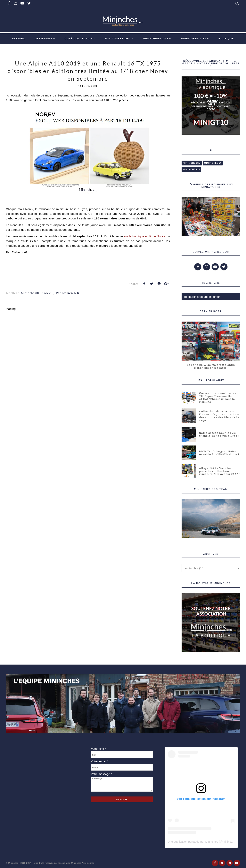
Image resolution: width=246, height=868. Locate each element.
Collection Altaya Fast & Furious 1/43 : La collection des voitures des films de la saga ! (219, 416)
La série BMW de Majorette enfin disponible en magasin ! (211, 366)
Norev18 (47, 293)
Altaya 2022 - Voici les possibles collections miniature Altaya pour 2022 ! (219, 471)
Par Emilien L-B (67, 293)
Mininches (13, 863)
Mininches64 (192, 163)
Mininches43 (213, 163)
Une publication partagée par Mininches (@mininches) (202, 842)
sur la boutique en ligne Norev (144, 236)
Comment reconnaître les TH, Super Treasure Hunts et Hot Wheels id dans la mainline (218, 398)
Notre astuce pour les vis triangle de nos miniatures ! (219, 434)
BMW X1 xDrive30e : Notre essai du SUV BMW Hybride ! (219, 453)
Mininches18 (30, 293)
